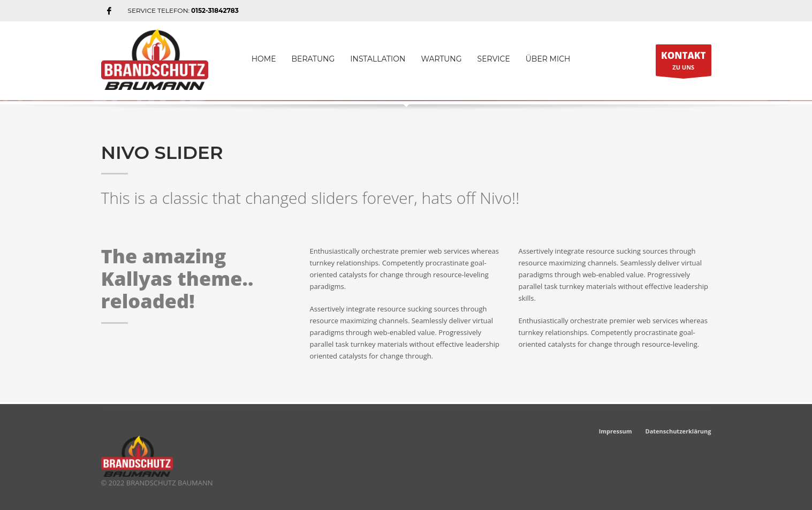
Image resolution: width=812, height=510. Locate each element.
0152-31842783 (215, 10)
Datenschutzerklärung (678, 431)
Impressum (616, 431)
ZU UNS (684, 63)
